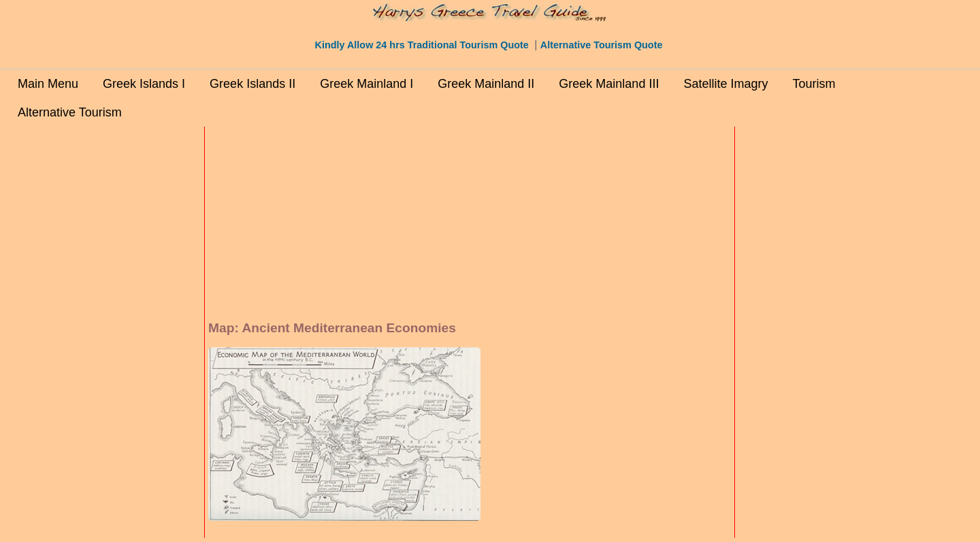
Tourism (814, 84)
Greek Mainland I (366, 84)
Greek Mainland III (609, 84)
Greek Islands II (252, 84)
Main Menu (48, 84)
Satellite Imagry (725, 84)
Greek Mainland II (486, 84)
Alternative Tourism (70, 112)
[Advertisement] (143, 334)
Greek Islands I (144, 84)
